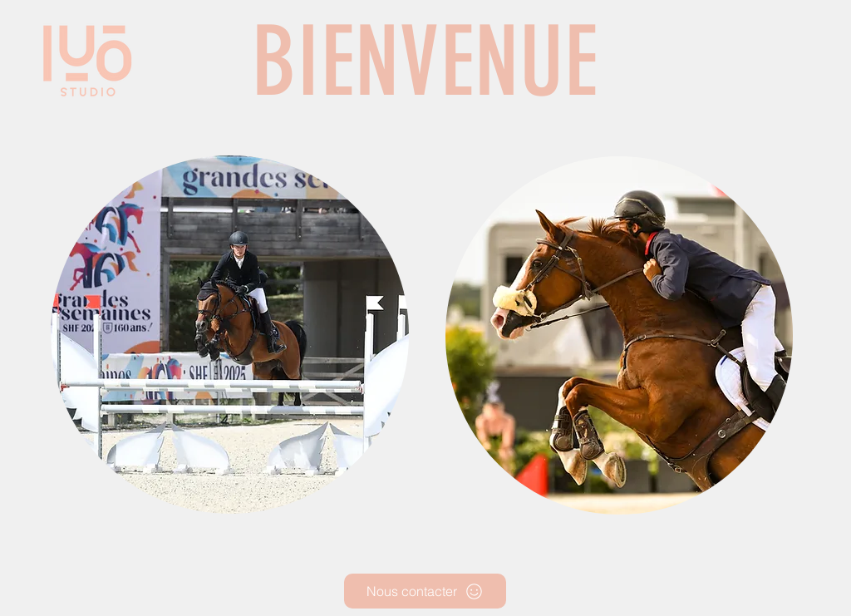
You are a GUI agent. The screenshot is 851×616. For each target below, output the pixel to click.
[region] (231, 336)
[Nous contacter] (425, 591)
